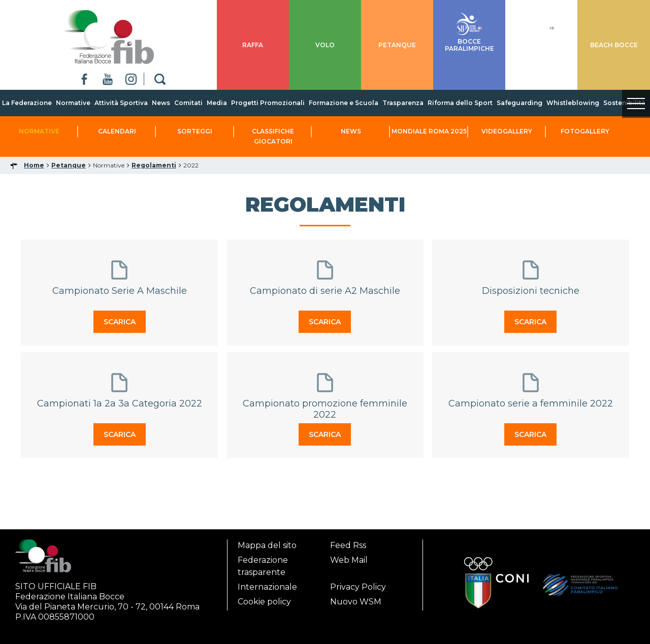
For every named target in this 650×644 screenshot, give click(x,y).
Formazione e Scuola (344, 103)
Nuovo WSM (356, 602)
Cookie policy (264, 602)
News (161, 103)
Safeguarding (519, 103)
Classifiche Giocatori (273, 136)
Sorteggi (195, 131)
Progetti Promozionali (268, 103)
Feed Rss (348, 545)
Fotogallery (585, 131)
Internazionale (267, 587)
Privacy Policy (358, 587)
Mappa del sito (267, 545)
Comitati (188, 103)
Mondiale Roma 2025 (429, 131)
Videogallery (507, 131)
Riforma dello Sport (460, 103)
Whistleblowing (573, 103)
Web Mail (349, 560)
